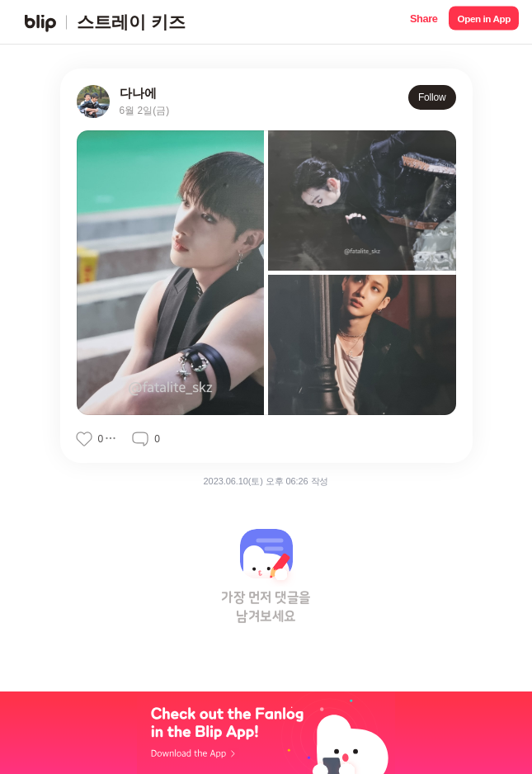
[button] (424, 22)
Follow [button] (432, 97)
